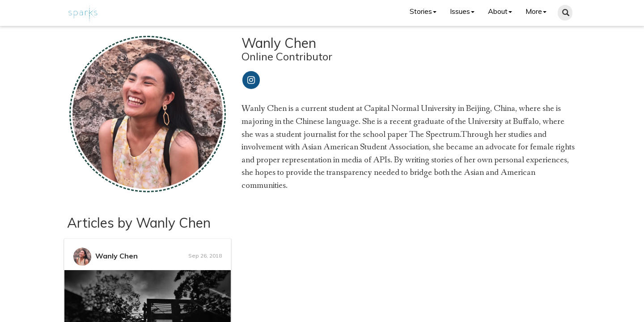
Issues (462, 11)
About (500, 11)
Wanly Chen (117, 256)
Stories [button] (423, 11)
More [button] (536, 11)
